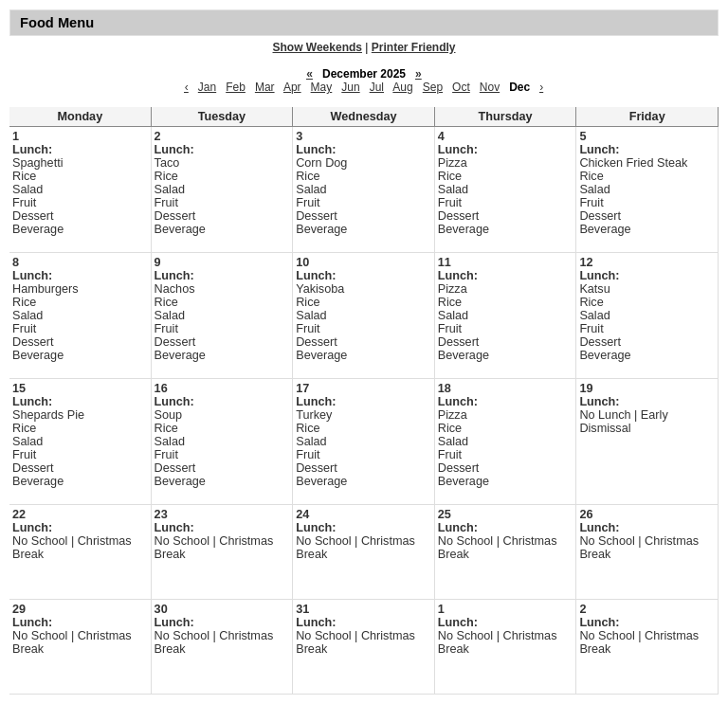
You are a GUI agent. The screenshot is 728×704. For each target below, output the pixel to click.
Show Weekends (318, 47)
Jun (350, 87)
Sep (433, 87)
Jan (207, 87)
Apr (292, 87)
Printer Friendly (414, 47)
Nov (490, 87)
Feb (236, 87)
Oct (461, 87)
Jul (377, 87)
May (322, 87)
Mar (265, 87)
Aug (402, 87)
